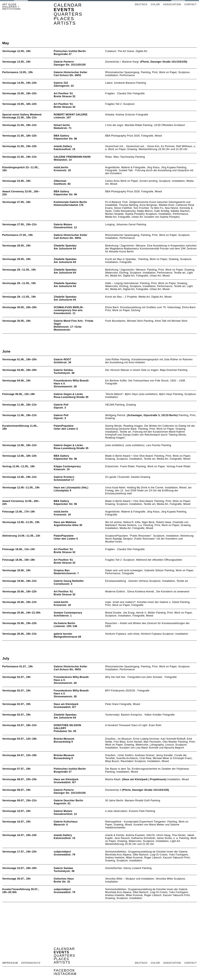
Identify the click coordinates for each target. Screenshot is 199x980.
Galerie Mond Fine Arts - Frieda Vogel (74, 322)
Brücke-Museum (64, 739)
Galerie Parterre (64, 62)
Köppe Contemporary (67, 466)
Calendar (68, 5)
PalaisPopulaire (64, 426)
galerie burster (63, 634)
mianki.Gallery (63, 146)
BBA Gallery (61, 136)
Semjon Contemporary (68, 613)
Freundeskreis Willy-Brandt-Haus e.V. (72, 382)
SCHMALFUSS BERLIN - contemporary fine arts (69, 309)
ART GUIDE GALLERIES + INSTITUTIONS (11, 7)
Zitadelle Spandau (65, 246)
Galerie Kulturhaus (66, 822)
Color (155, 5)
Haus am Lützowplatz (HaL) (71, 488)
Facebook (64, 970)
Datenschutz (31, 963)
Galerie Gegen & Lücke (68, 394)
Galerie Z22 (61, 83)
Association (172, 4)
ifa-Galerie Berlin (64, 623)
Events (64, 10)
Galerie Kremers (64, 477)
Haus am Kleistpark (66, 704)
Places (64, 19)
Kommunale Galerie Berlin (70, 202)
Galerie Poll (61, 405)
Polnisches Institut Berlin (70, 51)
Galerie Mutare (63, 224)
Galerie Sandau (63, 370)
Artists (65, 23)
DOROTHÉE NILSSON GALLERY (67, 727)
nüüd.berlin (61, 167)
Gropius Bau (62, 570)
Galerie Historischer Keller (71, 72)
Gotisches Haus (64, 879)
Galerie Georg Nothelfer (69, 581)
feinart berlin (62, 125)
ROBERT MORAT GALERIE (71, 115)
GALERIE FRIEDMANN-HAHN (72, 157)
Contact (191, 4)
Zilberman (60, 181)
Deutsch (141, 4)
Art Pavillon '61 (63, 93)
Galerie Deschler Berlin (68, 800)
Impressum (10, 963)
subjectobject (62, 852)
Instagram (65, 974)
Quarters (68, 14)
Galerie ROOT (62, 359)
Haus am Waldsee (65, 522)
